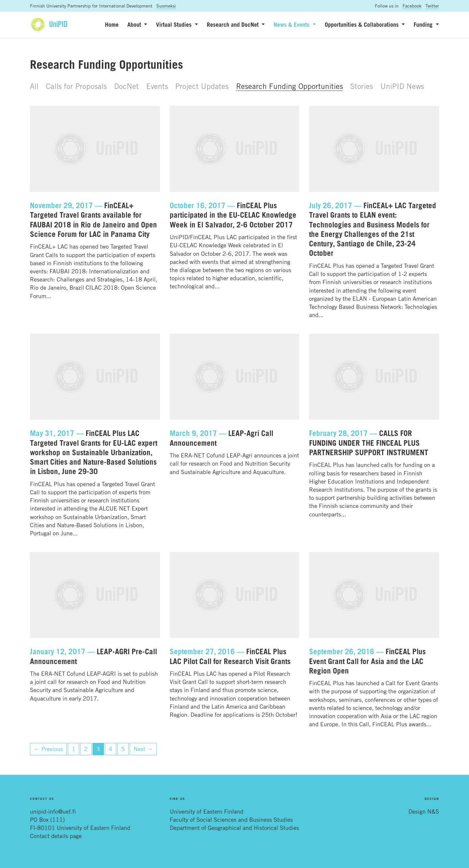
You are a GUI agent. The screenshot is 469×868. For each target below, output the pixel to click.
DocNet (126, 86)
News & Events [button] (292, 24)
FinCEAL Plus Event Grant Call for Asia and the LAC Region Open (367, 661)
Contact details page (56, 836)
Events (157, 86)
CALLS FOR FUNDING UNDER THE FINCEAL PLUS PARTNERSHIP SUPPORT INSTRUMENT (369, 443)
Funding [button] (424, 24)
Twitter (432, 6)
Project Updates (202, 86)
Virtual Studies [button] (175, 24)
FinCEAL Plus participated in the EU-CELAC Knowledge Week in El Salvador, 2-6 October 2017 (233, 215)
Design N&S (424, 811)
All (34, 86)
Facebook (412, 6)
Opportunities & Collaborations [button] (362, 24)
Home (112, 24)
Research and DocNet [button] (234, 24)
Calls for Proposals (76, 86)
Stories (362, 86)
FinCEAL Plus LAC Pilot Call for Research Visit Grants (230, 656)
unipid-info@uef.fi (53, 811)
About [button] (135, 24)
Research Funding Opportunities (290, 86)
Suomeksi (166, 6)
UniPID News (402, 86)
